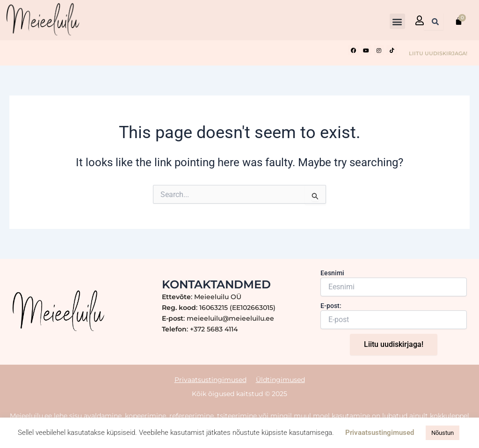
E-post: (331, 306)
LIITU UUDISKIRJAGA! (438, 53)
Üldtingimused (280, 380)
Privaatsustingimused (210, 380)
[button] (397, 21)
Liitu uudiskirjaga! (394, 344)
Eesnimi (332, 273)
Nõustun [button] (443, 433)
